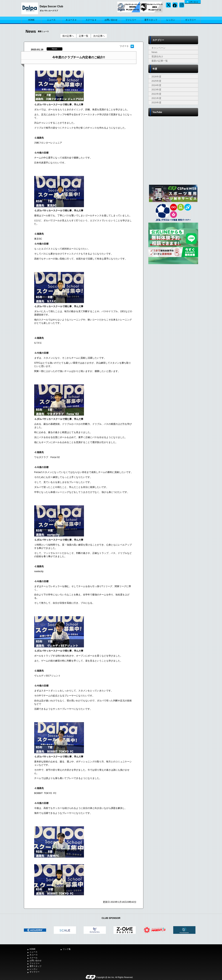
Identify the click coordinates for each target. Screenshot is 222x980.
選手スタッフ (151, 20)
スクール (91, 20)
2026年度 (156, 77)
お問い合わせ (194, 2)
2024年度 (156, 85)
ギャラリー (191, 20)
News (154, 52)
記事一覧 (84, 36)
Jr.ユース (71, 20)
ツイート (124, 46)
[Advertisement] (173, 290)
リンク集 (67, 949)
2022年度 (156, 94)
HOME (31, 20)
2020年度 (156, 103)
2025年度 (156, 81)
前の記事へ (68, 36)
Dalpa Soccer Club (51, 6)
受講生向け (157, 56)
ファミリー (131, 20)
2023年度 (156, 90)
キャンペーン (158, 48)
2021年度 (156, 98)
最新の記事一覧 (160, 61)
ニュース (51, 20)
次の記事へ (99, 36)
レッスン (171, 20)
